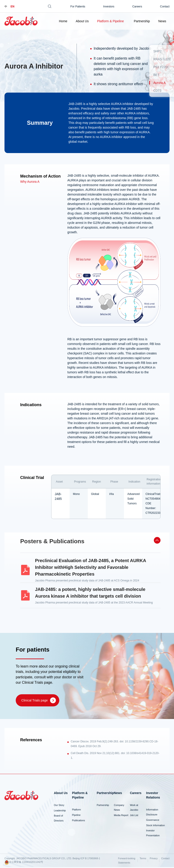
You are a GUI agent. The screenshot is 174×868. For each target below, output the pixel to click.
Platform (77, 810)
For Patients (78, 7)
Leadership (60, 811)
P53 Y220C (161, 67)
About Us (82, 21)
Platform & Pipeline (110, 21)
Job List (134, 816)
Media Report (121, 816)
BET (156, 75)
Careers (137, 7)
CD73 (157, 91)
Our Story (59, 806)
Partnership (142, 21)
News (162, 21)
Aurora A (159, 83)
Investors (109, 7)
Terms (143, 859)
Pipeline (76, 816)
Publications (79, 821)
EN (12, 7)
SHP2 (157, 51)
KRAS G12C (162, 59)
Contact (165, 7)
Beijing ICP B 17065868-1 (86, 859)
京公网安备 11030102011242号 (24, 863)
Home (63, 21)
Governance (153, 821)
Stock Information (155, 826)
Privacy (154, 859)
